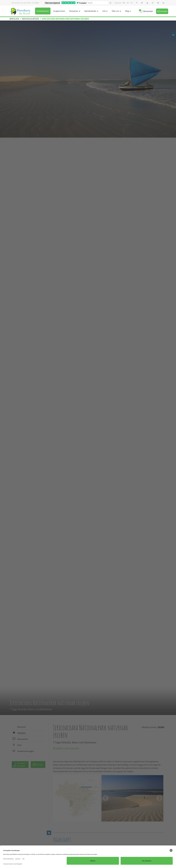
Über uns (115, 11)
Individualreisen (43, 11)
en (128, 3)
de (124, 3)
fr (132, 3)
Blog (127, 11)
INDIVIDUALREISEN (30, 19)
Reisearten (74, 11)
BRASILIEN (14, 19)
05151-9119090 (33, 3)
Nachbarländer (90, 11)
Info (104, 11)
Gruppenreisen (59, 11)
